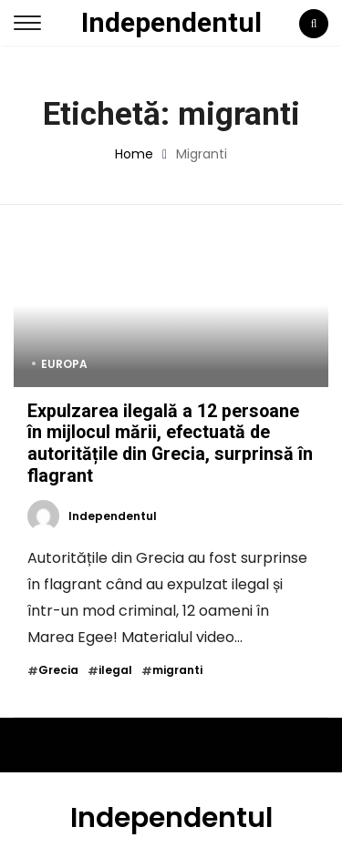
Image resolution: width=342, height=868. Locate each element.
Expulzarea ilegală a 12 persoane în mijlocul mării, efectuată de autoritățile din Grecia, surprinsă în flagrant (170, 444)
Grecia (58, 670)
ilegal (115, 670)
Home (134, 154)
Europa (64, 364)
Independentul (171, 22)
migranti (177, 670)
